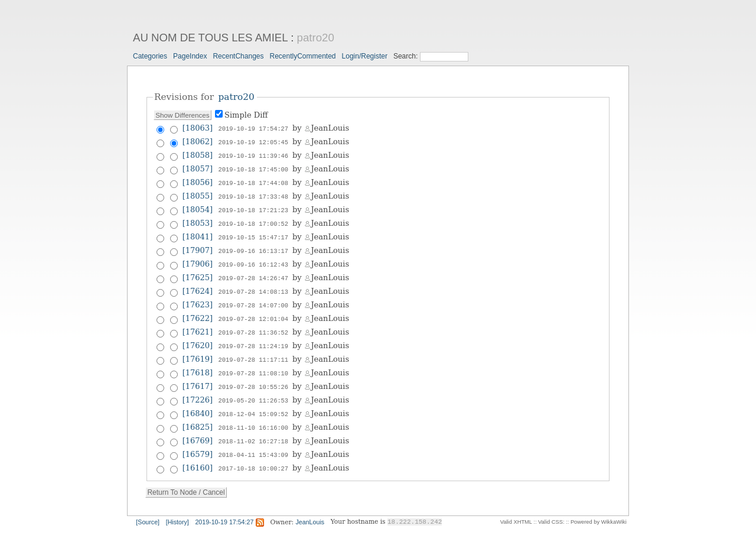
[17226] (198, 388)
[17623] (198, 297)
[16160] (198, 453)
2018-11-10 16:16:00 (253, 414)
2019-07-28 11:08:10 (253, 362)
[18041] (198, 232)
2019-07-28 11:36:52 (253, 323)
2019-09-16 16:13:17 (253, 245)
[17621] (198, 323)
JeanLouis (310, 507)
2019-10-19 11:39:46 (253, 154)
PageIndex (190, 56)
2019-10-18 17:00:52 (253, 219)
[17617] (198, 375)
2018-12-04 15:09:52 (253, 401)
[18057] (198, 167)
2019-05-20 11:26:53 (253, 388)
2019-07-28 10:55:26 (253, 375)
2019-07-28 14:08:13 (253, 284)
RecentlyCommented (302, 56)
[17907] (198, 245)
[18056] (198, 180)
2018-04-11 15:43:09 (253, 440)
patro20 (316, 38)
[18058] (198, 154)
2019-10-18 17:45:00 (253, 167)
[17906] (198, 258)
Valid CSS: (551, 507)
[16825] (198, 414)
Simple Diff (246, 115)
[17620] (198, 336)
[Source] (148, 507)
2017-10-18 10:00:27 (253, 453)
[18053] (198, 219)
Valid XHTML (516, 507)
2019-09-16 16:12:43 (253, 258)
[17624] (198, 284)
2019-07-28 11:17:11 (253, 349)
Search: (407, 56)
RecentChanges (238, 56)
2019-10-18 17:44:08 (253, 180)
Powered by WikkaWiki (599, 507)
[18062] (198, 141)
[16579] (198, 440)
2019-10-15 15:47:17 (253, 232)
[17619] (198, 349)
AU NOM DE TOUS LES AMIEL (210, 38)
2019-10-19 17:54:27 (253, 128)
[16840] (198, 401)
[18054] (198, 206)
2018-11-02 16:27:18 (253, 427)
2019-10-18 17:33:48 (253, 193)
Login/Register (365, 56)
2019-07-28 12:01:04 (253, 310)
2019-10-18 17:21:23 (253, 206)
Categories (150, 56)
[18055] (198, 193)
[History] (177, 507)
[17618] (198, 362)
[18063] (198, 128)
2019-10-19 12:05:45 (253, 141)
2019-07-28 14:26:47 (253, 271)
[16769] (198, 427)
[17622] (198, 310)
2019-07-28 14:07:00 (253, 297)
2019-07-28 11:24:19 (253, 336)
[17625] (198, 271)
